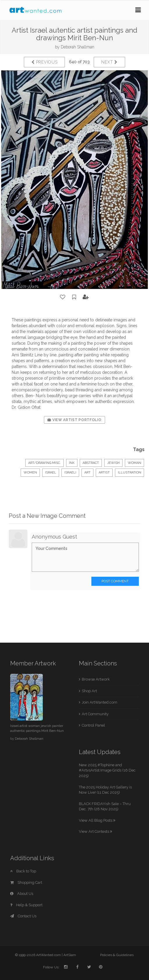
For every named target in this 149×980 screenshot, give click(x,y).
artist (104, 473)
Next (109, 62)
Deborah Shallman (78, 47)
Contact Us (23, 916)
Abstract (91, 463)
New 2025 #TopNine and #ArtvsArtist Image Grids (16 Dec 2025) (107, 770)
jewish (113, 463)
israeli (70, 473)
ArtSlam (70, 955)
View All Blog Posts (97, 820)
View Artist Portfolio (74, 420)
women (30, 473)
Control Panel (93, 725)
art (87, 473)
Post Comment (115, 581)
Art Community (95, 714)
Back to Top (23, 871)
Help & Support (26, 905)
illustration (130, 473)
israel (51, 473)
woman (134, 463)
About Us (22, 894)
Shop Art (89, 691)
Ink (72, 463)
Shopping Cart (26, 882)
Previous (44, 62)
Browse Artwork (96, 679)
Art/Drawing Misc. (45, 463)
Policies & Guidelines (117, 955)
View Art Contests (95, 831)
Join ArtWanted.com (100, 702)
